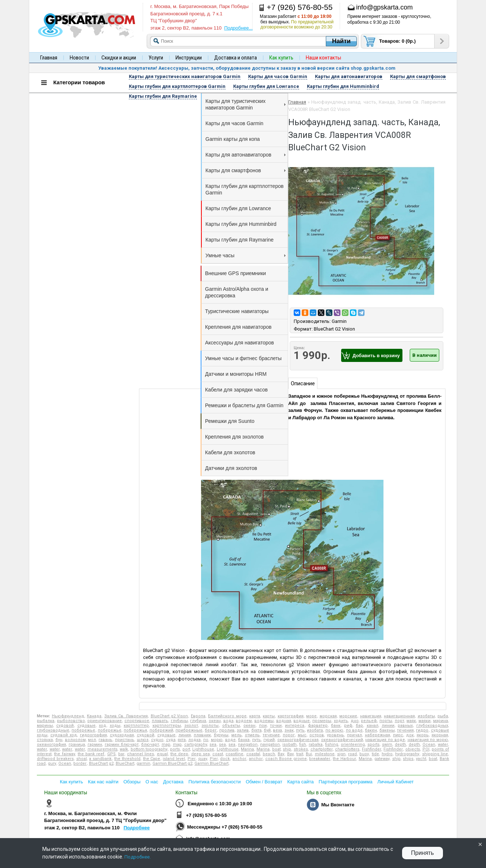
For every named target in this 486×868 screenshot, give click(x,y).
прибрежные (189, 730)
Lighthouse (203, 749)
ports (175, 749)
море (311, 716)
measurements (103, 749)
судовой (65, 726)
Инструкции (189, 58)
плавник (202, 735)
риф (348, 726)
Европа (198, 716)
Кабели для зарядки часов (236, 390)
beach (269, 754)
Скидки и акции (119, 58)
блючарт (150, 744)
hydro (387, 754)
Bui (309, 754)
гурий (269, 740)
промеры (322, 721)
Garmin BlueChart (211, 763)
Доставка (173, 782)
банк (336, 726)
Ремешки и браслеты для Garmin (244, 405)
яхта (182, 740)
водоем (244, 721)
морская (328, 716)
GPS (111, 754)
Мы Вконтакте (338, 805)
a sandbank (100, 759)
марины (45, 726)
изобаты (426, 716)
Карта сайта (300, 782)
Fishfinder (372, 749)
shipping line (435, 754)
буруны (221, 735)
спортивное (137, 721)
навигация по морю (428, 740)
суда (171, 740)
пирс (398, 735)
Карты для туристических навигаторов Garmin (246, 104)
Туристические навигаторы (237, 311)
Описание (303, 383)
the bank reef (91, 754)
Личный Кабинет (395, 782)
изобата (315, 730)
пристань (125, 740)
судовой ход (64, 735)
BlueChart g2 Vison (169, 716)
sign (341, 754)
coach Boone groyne (286, 759)
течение (271, 735)
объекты (231, 726)
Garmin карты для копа (233, 139)
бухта (256, 730)
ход (103, 726)
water (443, 744)
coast (218, 754)
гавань (105, 740)
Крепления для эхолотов (234, 437)
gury (52, 763)
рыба (443, 716)
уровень (335, 735)
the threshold (127, 759)
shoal (82, 759)
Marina (247, 749)
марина (441, 721)
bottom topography (149, 749)
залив (243, 730)
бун (59, 740)
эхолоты (210, 726)
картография (291, 716)
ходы (115, 726)
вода (228, 721)
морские (348, 716)
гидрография (93, 735)
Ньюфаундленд (68, 716)
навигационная (399, 716)
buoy (364, 754)
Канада (94, 716)
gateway (382, 759)
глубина (198, 721)
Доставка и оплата (236, 58)
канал (373, 726)
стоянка (45, 740)
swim (387, 744)
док (410, 735)
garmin (143, 763)
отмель (252, 735)
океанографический (342, 740)
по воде (354, 730)
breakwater (320, 759)
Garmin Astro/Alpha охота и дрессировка (237, 292)
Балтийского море (227, 716)
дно (355, 721)
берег (211, 730)
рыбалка (46, 721)
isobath (290, 744)
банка (244, 740)
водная (284, 721)
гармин (95, 744)
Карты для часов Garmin (234, 123)
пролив (227, 730)
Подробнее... (238, 28)
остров (317, 735)
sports (373, 744)
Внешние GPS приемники (236, 273)
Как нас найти (103, 782)
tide (375, 754)
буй (267, 730)
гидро (422, 730)
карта (255, 716)
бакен (371, 730)
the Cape (152, 759)
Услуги (156, 58)
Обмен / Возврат (264, 782)
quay (203, 759)
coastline (234, 754)
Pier (192, 759)
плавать (160, 721)
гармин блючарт (122, 744)
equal (162, 754)
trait (300, 754)
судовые (86, 726)
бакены (387, 730)
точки (276, 726)
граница (77, 744)
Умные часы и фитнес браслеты (243, 358)
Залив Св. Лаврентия (126, 716)
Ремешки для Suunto (230, 421)
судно (157, 740)
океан (215, 721)
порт (400, 721)
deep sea (200, 754)
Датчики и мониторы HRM (236, 374)
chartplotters (347, 749)
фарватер (318, 726)
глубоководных (432, 726)
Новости (79, 58)
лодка (194, 740)
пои (263, 726)
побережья (135, 730)
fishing (332, 744)
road (352, 754)
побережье (83, 730)
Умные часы (246, 255)
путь (300, 730)
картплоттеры (167, 726)
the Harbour (344, 759)
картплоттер (136, 726)
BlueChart (125, 763)
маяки (425, 721)
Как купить (71, 782)
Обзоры (132, 782)
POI (426, 749)
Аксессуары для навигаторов (240, 343)
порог (289, 735)
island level (174, 759)
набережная (377, 735)
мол (92, 740)
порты (386, 721)
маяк (411, 721)
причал (354, 735)
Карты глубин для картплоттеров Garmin (244, 189)
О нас (152, 782)
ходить (341, 721)
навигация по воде (385, 740)
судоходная (122, 735)
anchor (239, 759)
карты (269, 716)
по (206, 740)
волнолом (75, 740)
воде (230, 740)
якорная (440, 735)
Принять (423, 853)
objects (413, 749)
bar (121, 754)
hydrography (407, 754)
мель (237, 735)
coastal (253, 754)
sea (213, 744)
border (80, 763)
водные (302, 721)
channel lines (140, 754)
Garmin (339, 321)
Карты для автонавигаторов (246, 155)
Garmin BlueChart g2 (172, 763)
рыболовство (71, 721)
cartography (196, 744)
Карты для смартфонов (246, 170)
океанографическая (298, 740)
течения (405, 730)
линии (388, 726)
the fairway (64, 754)
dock (225, 759)
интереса (295, 726)
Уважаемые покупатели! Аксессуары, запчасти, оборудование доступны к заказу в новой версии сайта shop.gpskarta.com (247, 68)
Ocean (429, 744)
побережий (161, 730)
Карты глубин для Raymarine (240, 240)
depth (400, 744)
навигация (371, 716)
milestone (325, 754)
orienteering (353, 744)
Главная (49, 58)
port (186, 749)
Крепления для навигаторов (238, 327)
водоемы (264, 721)
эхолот (191, 726)
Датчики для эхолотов (231, 468)
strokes (301, 749)
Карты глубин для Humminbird (241, 224)
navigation (248, 744)
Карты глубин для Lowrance (238, 208)
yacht (421, 759)
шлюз (143, 740)
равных (405, 726)
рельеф (369, 721)
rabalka (316, 744)
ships (408, 759)
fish (303, 744)
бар (359, 726)
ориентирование (105, 721)
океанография (51, 744)
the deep (179, 754)
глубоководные (53, 730)
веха (277, 730)
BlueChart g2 (101, 763)
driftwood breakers (55, 759)
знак (289, 730)
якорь (423, 735)
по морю (334, 730)
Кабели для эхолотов (230, 452)
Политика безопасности (214, 782)
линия (185, 735)
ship (287, 749)
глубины (179, 721)
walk (124, 749)
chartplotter (322, 749)
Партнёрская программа (345, 782)
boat (276, 749)
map (166, 744)
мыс (302, 735)
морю (217, 740)
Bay (281, 754)
